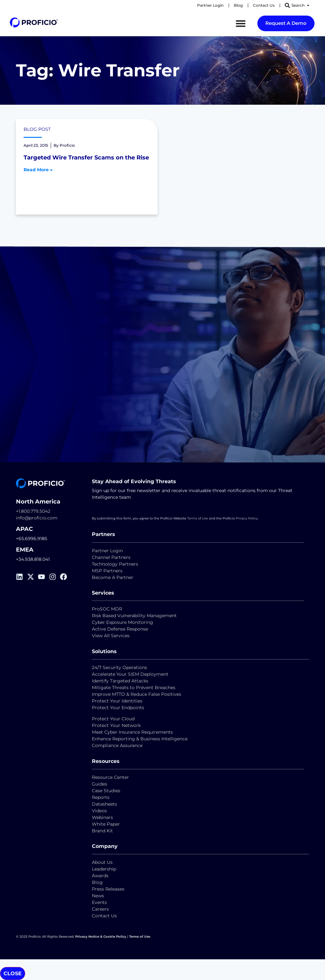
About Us (102, 862)
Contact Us (104, 916)
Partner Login (107, 551)
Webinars (102, 817)
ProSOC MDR (107, 609)
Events (99, 902)
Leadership (104, 869)
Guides (100, 784)
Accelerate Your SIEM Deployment (130, 674)
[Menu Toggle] (241, 23)
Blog (97, 882)
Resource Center (110, 777)
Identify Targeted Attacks (120, 681)
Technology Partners (115, 564)
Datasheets (104, 804)
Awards (100, 876)
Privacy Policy (247, 518)
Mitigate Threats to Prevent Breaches (134, 687)
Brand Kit (102, 831)
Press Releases (108, 889)
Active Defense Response (120, 629)
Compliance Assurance (117, 745)
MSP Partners (107, 571)
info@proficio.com (37, 518)
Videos (99, 811)
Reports (101, 797)
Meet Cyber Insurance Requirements (132, 732)
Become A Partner (113, 577)
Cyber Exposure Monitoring (122, 622)
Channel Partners (111, 557)
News (98, 896)
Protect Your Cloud (114, 719)
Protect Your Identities (117, 701)
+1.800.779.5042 (33, 511)
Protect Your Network (116, 725)
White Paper (106, 824)
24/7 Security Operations (119, 667)
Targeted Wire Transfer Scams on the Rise (86, 158)
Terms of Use (198, 518)
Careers (100, 909)
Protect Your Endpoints (118, 708)
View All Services (111, 636)
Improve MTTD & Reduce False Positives (137, 694)
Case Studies (106, 791)
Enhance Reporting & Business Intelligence (140, 739)
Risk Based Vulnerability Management (134, 616)
